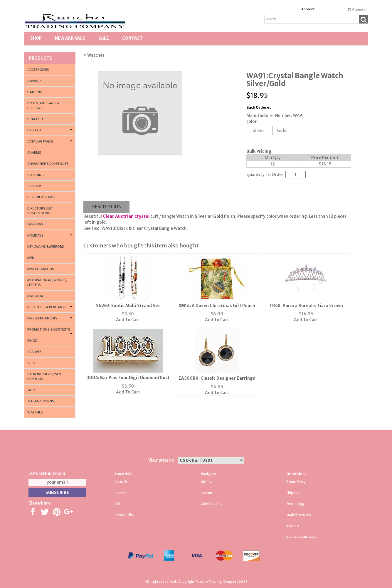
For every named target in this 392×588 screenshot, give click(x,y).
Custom (34, 186)
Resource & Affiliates (301, 537)
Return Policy (296, 482)
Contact (132, 38)
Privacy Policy (124, 515)
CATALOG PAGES (40, 141)
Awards (35, 81)
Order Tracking (211, 504)
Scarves (35, 352)
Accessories (38, 70)
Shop (36, 38)
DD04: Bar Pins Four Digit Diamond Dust (128, 378)
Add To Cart (128, 320)
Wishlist (206, 482)
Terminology (295, 504)
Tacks (32, 390)
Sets (31, 363)
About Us (121, 482)
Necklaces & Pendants (47, 307)
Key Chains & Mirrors (46, 247)
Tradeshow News (299, 515)
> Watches (94, 55)
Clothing (36, 175)
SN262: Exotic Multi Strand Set (128, 306)
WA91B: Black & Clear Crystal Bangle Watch (144, 228)
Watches (35, 412)
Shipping (293, 493)
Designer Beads (41, 197)
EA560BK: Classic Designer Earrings (217, 378)
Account (308, 9)
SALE (104, 38)
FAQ (118, 504)
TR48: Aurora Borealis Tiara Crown (306, 306)
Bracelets (36, 119)
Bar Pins (35, 92)
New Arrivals (70, 38)
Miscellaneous (41, 269)
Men (31, 258)
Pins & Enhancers (42, 318)
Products (41, 58)
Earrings (35, 224)
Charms (34, 153)
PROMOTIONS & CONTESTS (49, 329)
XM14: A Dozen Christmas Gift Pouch (217, 306)
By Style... (36, 130)
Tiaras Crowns (41, 401)
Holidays (35, 235)
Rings (32, 341)
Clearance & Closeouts (48, 164)
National (36, 296)
